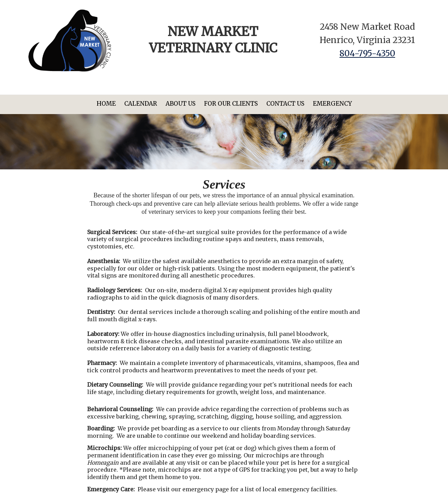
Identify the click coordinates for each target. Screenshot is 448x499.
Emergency (332, 104)
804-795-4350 (367, 53)
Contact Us (285, 104)
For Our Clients (231, 104)
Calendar (141, 104)
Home (106, 104)
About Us (181, 104)
